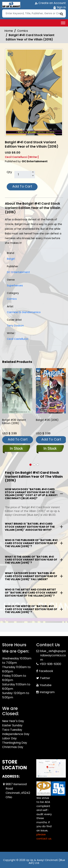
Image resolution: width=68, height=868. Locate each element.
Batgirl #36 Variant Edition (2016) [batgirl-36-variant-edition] (14, 422)
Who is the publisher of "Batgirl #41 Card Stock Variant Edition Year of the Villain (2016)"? (31, 543)
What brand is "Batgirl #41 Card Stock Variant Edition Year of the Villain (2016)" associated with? (30, 527)
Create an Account (50, 3)
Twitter (45, 678)
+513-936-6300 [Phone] (50, 664)
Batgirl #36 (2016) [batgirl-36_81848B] (47, 420)
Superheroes (15, 285)
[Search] (34, 13)
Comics (23, 31)
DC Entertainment (18, 272)
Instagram (47, 692)
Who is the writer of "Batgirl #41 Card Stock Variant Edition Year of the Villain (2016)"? (31, 609)
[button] (30, 465)
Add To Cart (22, 186)
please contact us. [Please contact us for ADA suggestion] (44, 836)
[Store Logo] (11, 5)
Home (9, 31)
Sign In (59, 7)
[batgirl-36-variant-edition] (17, 391)
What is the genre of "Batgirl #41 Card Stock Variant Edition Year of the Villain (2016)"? (31, 560)
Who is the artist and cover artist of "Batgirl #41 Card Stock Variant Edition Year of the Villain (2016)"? (31, 593)
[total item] (25, 175)
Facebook (46, 671)
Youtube (46, 685)
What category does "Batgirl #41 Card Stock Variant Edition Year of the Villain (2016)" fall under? (31, 576)
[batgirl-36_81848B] (51, 391)
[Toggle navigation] (63, 23)
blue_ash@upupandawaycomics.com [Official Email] (53, 655)
